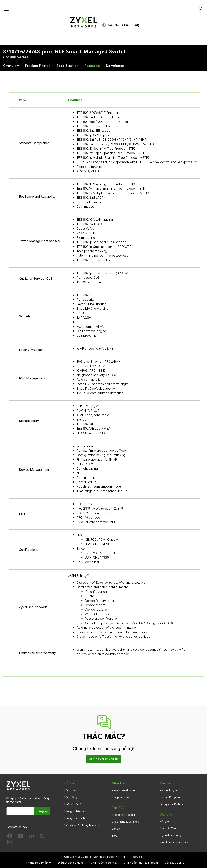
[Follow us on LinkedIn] (32, 837)
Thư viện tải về (73, 804)
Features (92, 66)
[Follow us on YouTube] (21, 837)
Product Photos (38, 66)
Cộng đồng (70, 797)
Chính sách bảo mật (104, 863)
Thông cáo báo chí (123, 814)
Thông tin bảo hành (76, 811)
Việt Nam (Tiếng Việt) (124, 25)
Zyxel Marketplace (123, 790)
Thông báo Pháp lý (38, 863)
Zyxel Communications (174, 842)
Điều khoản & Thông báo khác (82, 825)
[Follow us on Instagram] (9, 843)
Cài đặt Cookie (175, 863)
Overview (11, 66)
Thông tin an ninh (74, 818)
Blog (115, 835)
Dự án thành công (170, 835)
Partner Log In (168, 790)
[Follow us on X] (42, 837)
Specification (68, 66)
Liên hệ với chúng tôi (103, 759)
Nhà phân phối (120, 797)
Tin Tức (118, 807)
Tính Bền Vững (169, 828)
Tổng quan (70, 790)
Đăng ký (42, 811)
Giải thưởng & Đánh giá (125, 821)
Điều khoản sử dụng (71, 863)
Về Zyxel (165, 821)
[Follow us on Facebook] (10, 837)
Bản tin (116, 828)
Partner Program (170, 797)
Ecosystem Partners (172, 804)
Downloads (115, 66)
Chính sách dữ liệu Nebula (141, 863)
